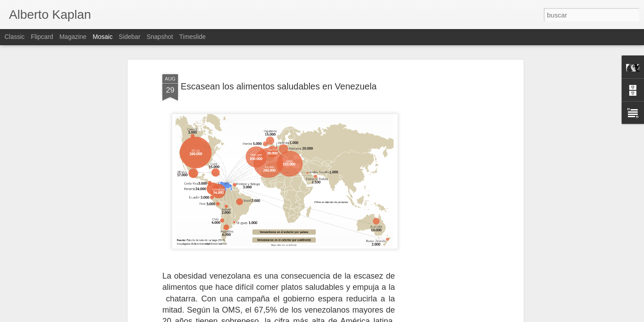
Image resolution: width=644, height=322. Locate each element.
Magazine (73, 37)
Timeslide (193, 37)
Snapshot (160, 37)
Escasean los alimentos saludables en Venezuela (279, 51)
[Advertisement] (444, 174)
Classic (15, 37)
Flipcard (42, 37)
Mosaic (102, 37)
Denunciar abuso (387, 317)
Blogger (357, 317)
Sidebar (130, 37)
